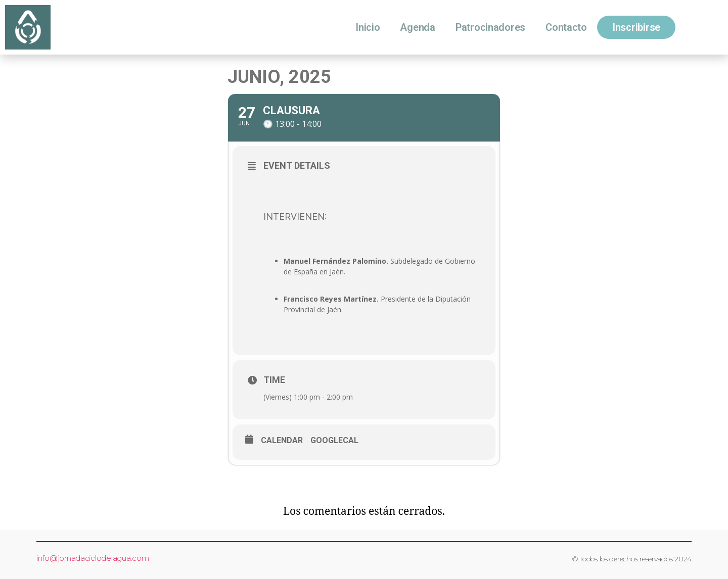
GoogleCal (334, 441)
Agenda (417, 27)
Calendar (282, 441)
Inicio (368, 27)
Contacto (566, 27)
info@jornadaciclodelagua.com (93, 558)
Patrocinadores (490, 27)
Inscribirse (636, 27)
